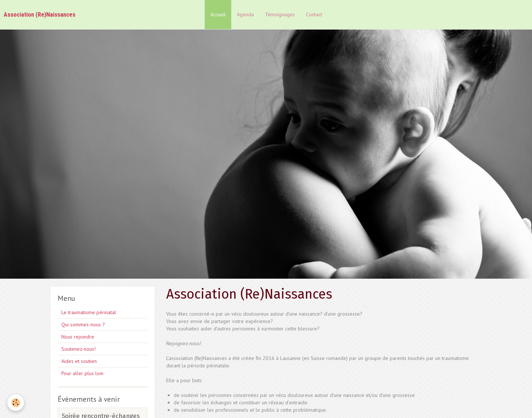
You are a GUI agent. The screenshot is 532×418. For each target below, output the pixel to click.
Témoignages (280, 14)
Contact (314, 14)
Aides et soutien (79, 361)
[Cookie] (16, 403)
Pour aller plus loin (82, 373)
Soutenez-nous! (79, 349)
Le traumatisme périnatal (89, 312)
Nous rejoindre (78, 337)
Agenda (245, 14)
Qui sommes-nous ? (83, 324)
